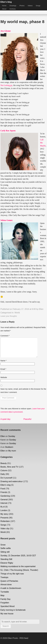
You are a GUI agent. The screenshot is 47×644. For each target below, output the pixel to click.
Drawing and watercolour (12, 481)
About (4, 9)
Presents (4, 518)
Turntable (5, 592)
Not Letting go (6, 85)
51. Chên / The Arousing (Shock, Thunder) (19, 570)
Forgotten (5, 603)
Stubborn (9, 447)
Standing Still (6, 559)
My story (4, 514)
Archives (13, 9)
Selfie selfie (6, 548)
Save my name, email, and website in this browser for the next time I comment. (23, 391)
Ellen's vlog (6, 485)
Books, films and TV (9, 467)
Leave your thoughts (9, 316)
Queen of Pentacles (9, 581)
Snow (3, 545)
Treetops (4, 577)
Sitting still (5, 552)
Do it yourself (6, 478)
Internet (4, 503)
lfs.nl (3, 507)
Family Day (6, 599)
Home (4, 6)
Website (4, 377)
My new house (7, 614)
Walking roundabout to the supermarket (18, 566)
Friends (4, 492)
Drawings (13, 6)
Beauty (4, 463)
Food (3, 489)
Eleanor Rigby (7, 563)
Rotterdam (5, 521)
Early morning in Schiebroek (13, 610)
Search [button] (6, 626)
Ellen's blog (6, 2)
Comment (5, 336)
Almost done (6, 585)
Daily (3, 474)
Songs (38, 6)
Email (3, 369)
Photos (22, 6)
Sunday (12, 436)
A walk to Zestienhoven (11, 588)
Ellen (41, 309)
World (17, 313)
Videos (30, 6)
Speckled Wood (8, 606)
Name (4, 361)
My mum (12, 451)
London (4, 510)
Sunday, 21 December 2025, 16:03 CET (18, 556)
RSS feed (24, 638)
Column (4, 470)
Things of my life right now (12, 574)
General (4, 500)
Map (2, 595)
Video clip (5, 529)
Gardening (5, 496)
